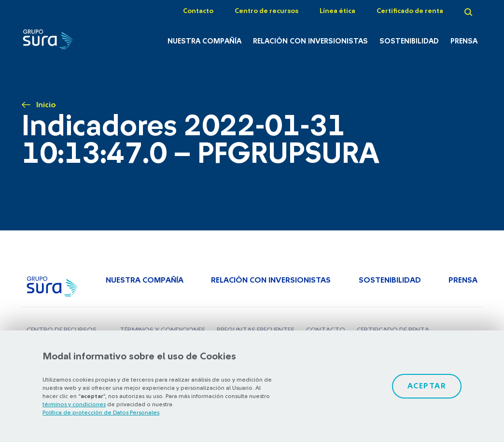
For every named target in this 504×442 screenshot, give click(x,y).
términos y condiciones (74, 404)
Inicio (46, 105)
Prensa (464, 41)
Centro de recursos (266, 11)
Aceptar (427, 386)
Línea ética (337, 11)
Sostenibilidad (409, 41)
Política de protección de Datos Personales (101, 413)
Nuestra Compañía (204, 41)
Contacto (198, 11)
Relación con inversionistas (310, 41)
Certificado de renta (410, 11)
